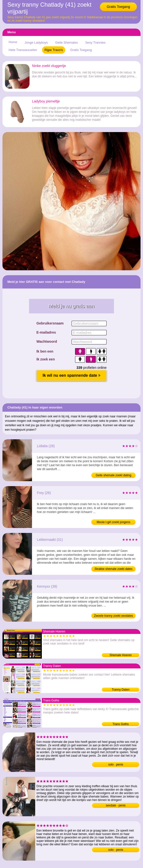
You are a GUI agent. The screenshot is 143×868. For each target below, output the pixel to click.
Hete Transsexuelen (23, 50)
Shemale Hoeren (121, 655)
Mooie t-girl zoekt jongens (114, 522)
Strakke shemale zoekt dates (113, 569)
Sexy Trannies (95, 43)
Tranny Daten (121, 690)
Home (13, 42)
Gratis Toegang (119, 7)
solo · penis (116, 765)
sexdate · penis (116, 805)
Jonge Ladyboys (36, 43)
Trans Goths (121, 724)
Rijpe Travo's (54, 50)
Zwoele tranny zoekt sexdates (114, 616)
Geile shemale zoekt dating (114, 475)
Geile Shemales (66, 43)
